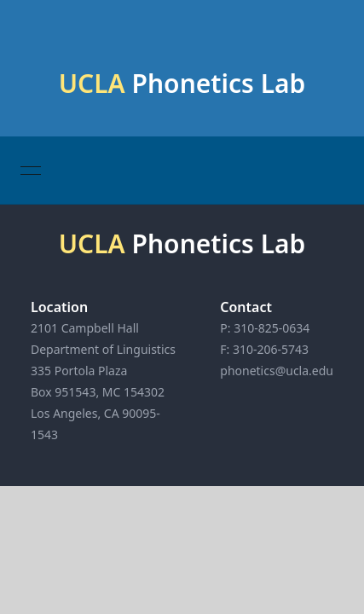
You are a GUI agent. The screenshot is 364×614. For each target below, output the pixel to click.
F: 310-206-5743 (264, 349)
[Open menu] (31, 171)
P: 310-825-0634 (265, 328)
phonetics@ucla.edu (277, 371)
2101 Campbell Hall (85, 328)
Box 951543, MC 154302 (98, 392)
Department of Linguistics (103, 349)
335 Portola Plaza (79, 371)
